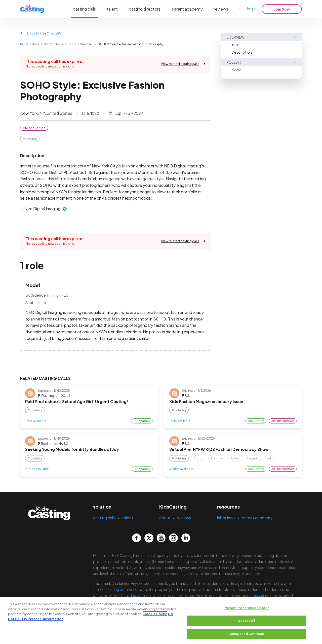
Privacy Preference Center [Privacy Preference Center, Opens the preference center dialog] (246, 610)
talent (112, 9)
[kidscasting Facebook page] (136, 538)
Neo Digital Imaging (42, 209)
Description (242, 52)
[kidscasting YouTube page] (161, 538)
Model (237, 70)
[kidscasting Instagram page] (173, 538)
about (165, 518)
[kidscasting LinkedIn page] (186, 538)
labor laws (226, 518)
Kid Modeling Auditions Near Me (68, 44)
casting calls (84, 9)
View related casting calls (180, 64)
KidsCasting (29, 44)
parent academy (187, 9)
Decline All (246, 622)
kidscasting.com (114, 589)
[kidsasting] (32, 9)
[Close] (314, 622)
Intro (235, 45)
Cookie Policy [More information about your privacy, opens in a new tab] (155, 616)
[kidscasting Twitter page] (149, 538)
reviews (221, 9)
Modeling (30, 139)
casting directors (145, 9)
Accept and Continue (246, 635)
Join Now (282, 9)
